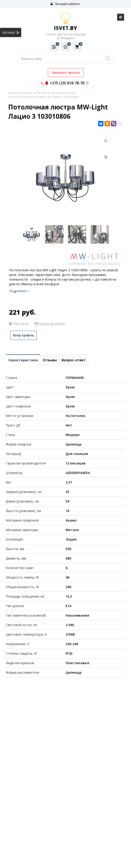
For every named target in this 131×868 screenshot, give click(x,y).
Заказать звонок (66, 72)
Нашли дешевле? (50, 324)
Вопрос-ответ (74, 360)
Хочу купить (23, 335)
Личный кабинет (65, 4)
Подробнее (19, 291)
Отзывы (50, 360)
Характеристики (23, 360)
